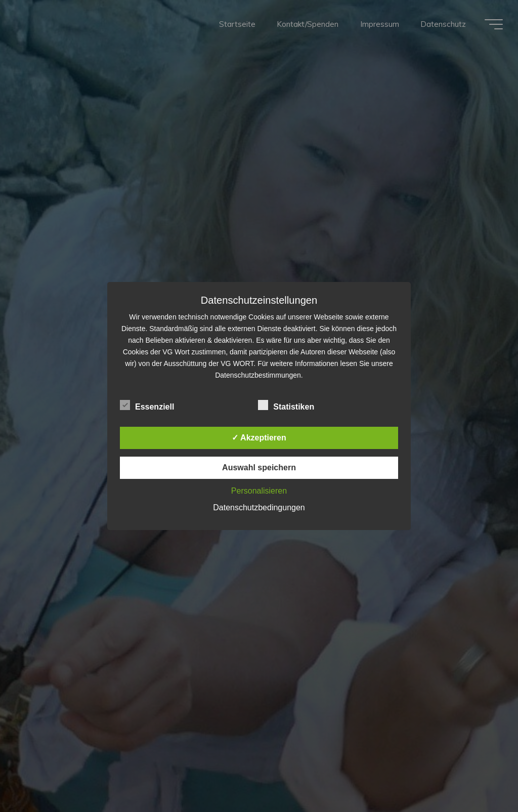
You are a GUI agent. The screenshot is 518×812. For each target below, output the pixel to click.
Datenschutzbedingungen (259, 507)
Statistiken (286, 405)
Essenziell (147, 405)
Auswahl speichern (259, 468)
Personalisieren (259, 491)
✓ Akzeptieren (259, 438)
